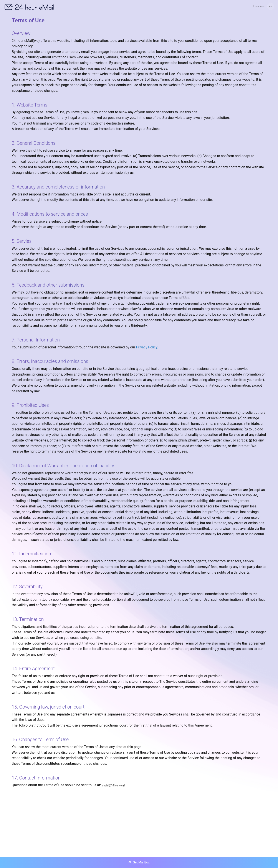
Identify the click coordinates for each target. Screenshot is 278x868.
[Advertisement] (139, 813)
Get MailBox (139, 862)
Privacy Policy (147, 347)
